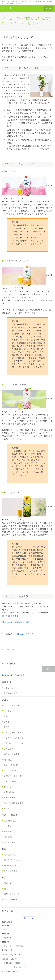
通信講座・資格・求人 (14, 776)
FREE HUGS (10, 865)
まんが (7, 722)
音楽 (6, 716)
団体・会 (8, 883)
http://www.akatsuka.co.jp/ (15, 622)
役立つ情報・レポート (14, 743)
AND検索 (7, 675)
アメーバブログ (11, 765)
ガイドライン (10, 711)
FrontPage (11, 955)
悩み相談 (8, 760)
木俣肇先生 (9, 837)
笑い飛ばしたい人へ (13, 860)
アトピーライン (11, 688)
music (5, 929)
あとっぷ (7, 8)
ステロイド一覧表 (12, 705)
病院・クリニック (12, 894)
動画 (4, 849)
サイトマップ (10, 808)
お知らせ (8, 787)
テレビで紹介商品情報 (14, 803)
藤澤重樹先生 (10, 832)
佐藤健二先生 (10, 842)
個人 (6, 889)
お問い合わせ (21, 634)
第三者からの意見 (12, 754)
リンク (5, 878)
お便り (7, 727)
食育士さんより (11, 749)
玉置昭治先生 (10, 821)
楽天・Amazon (11, 899)
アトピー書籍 (10, 781)
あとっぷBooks (11, 798)
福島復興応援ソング (13, 855)
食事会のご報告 (11, 693)
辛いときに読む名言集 (14, 738)
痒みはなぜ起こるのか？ (15, 733)
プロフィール (10, 770)
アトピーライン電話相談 (13, 946)
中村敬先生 (9, 826)
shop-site (6, 938)
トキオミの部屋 (11, 871)
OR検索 (20, 675)
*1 (34, 149)
